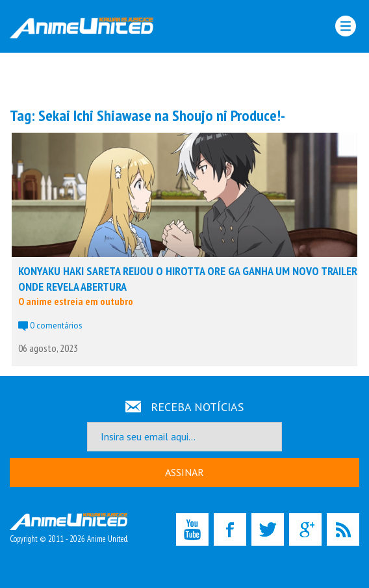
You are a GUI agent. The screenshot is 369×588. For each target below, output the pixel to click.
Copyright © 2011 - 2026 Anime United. (69, 529)
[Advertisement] (184, 79)
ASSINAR (184, 472)
